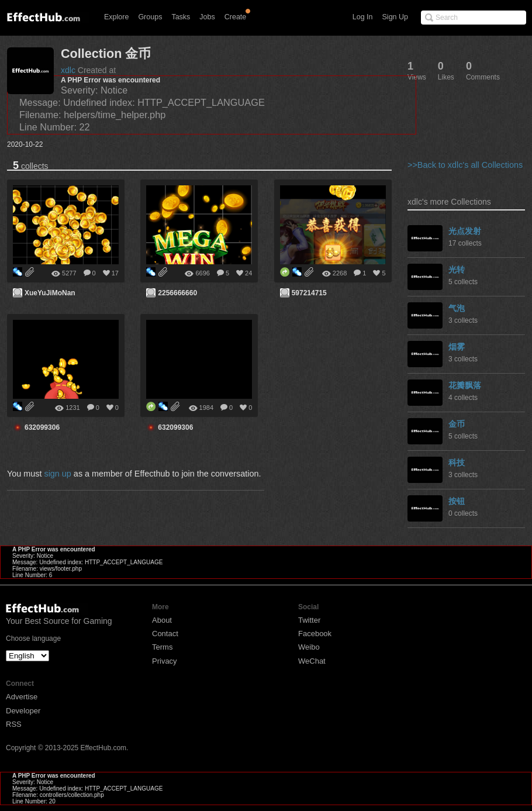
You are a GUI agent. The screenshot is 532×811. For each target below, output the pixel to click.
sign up (57, 474)
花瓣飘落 (465, 385)
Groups (150, 17)
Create (236, 17)
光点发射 (465, 231)
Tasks (181, 17)
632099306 (42, 427)
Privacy (165, 661)
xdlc (68, 70)
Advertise (22, 697)
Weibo (309, 647)
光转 (457, 270)
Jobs (207, 17)
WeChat (312, 661)
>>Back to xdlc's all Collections (465, 165)
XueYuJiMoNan (50, 293)
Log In (363, 17)
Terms (162, 647)
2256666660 (177, 293)
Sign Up (395, 17)
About (162, 620)
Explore (116, 17)
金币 (457, 424)
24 (248, 273)
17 (115, 273)
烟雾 (457, 347)
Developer (23, 711)
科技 (457, 463)
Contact (165, 634)
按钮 (457, 501)
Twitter (309, 620)
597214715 (309, 293)
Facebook (315, 634)
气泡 (457, 308)
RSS (14, 724)
